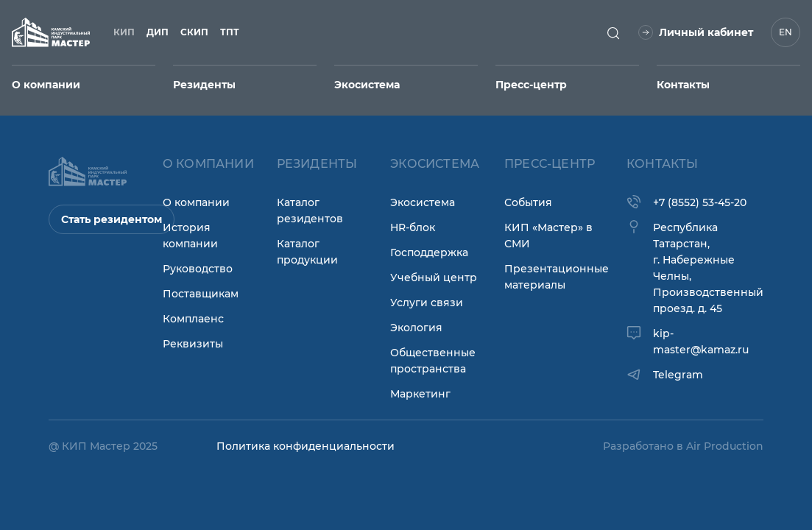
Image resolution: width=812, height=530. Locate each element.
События (528, 202)
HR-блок (413, 227)
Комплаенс (193, 319)
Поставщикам (201, 294)
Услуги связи (427, 303)
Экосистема (423, 202)
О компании (196, 202)
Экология (416, 328)
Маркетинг (420, 394)
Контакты (683, 85)
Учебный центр (434, 278)
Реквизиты (193, 344)
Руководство (198, 269)
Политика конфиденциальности (306, 446)
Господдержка (429, 252)
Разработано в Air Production (683, 446)
